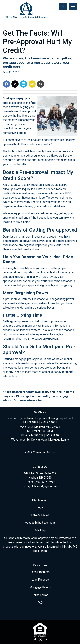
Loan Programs (40, 572)
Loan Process (40, 580)
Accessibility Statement (40, 523)
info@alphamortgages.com (40, 486)
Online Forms (40, 595)
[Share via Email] (32, 84)
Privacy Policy (40, 515)
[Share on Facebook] (6, 84)
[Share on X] (15, 84)
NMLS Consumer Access (40, 452)
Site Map (40, 530)
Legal (40, 507)
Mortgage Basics (40, 587)
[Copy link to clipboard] (41, 84)
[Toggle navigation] (73, 6)
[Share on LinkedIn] (24, 84)
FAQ (40, 603)
